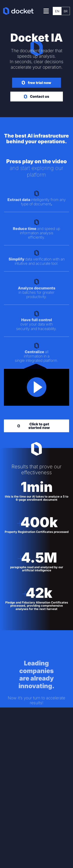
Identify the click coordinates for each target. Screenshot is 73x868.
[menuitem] (57, 11)
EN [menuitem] (57, 11)
